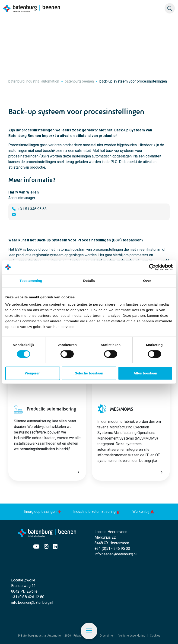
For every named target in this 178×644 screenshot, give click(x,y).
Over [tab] (147, 281)
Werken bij (143, 512)
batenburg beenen (79, 81)
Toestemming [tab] (31, 281)
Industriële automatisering (97, 512)
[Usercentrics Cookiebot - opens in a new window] (152, 267)
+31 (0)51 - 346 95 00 (112, 549)
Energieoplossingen (43, 512)
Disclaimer (107, 636)
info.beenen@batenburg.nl (116, 554)
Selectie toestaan (89, 373)
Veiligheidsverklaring (132, 636)
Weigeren (33, 373)
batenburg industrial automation (34, 81)
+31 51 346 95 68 (32, 209)
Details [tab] (89, 281)
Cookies (155, 636)
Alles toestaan (145, 373)
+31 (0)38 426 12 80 (28, 597)
